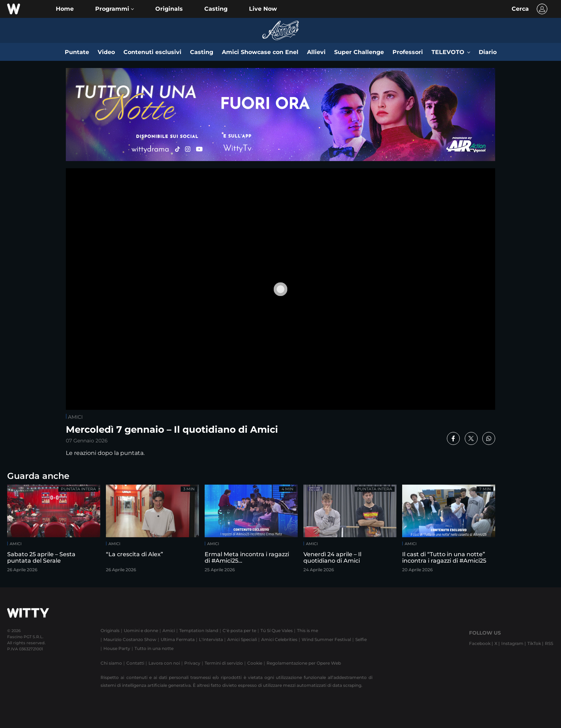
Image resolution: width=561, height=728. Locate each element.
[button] (114, 9)
